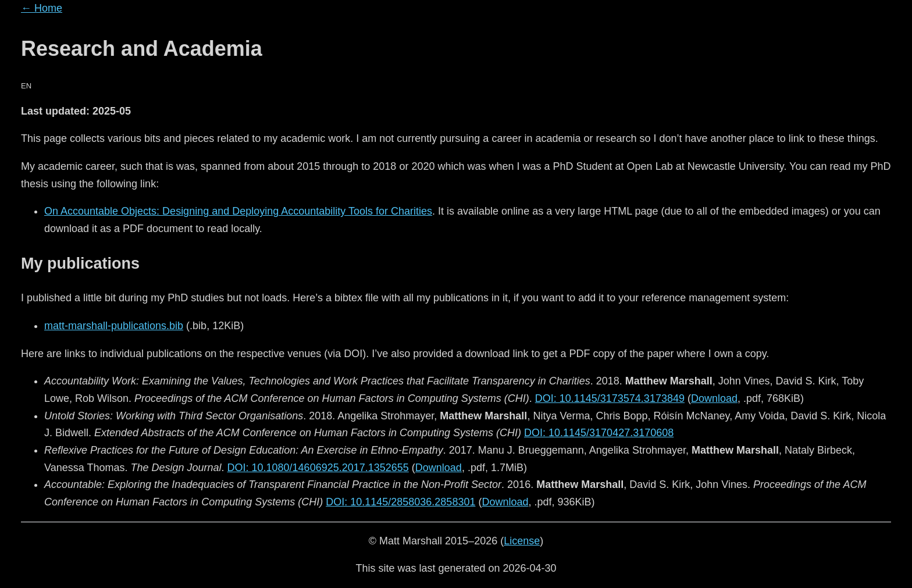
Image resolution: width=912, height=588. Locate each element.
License (522, 541)
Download (714, 398)
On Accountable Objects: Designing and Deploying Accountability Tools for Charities (238, 211)
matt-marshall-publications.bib (114, 326)
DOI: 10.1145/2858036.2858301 (400, 502)
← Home (42, 8)
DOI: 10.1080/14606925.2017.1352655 (318, 468)
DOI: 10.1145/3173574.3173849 (610, 398)
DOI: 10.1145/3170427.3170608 (599, 433)
